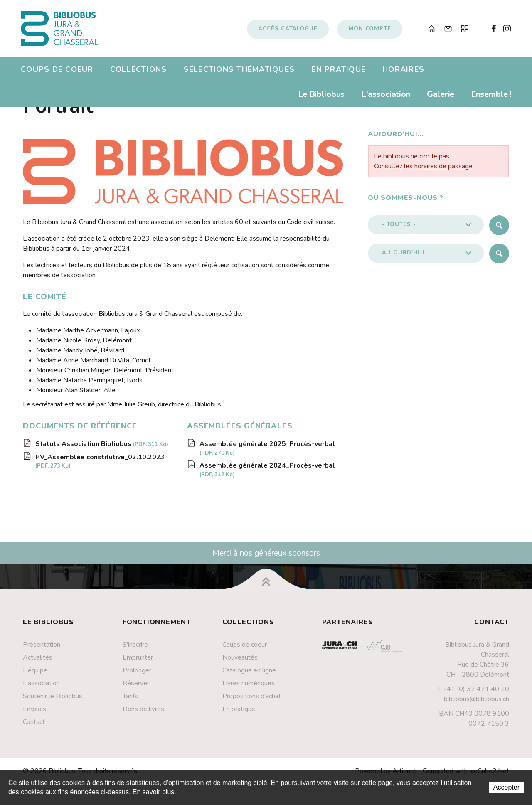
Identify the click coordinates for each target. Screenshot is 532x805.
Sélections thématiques (239, 72)
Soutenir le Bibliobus (53, 700)
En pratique (339, 72)
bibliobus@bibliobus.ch (477, 703)
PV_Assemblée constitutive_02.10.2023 (100, 465)
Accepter (506, 787)
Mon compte (370, 30)
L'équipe (35, 674)
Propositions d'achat (252, 700)
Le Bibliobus (321, 97)
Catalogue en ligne (249, 674)
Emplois (34, 713)
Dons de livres (143, 713)
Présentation (42, 648)
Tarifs (130, 700)
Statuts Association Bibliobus (102, 448)
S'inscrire (135, 648)
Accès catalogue (288, 30)
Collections (139, 72)
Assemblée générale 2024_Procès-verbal (267, 474)
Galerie (441, 97)
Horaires (403, 72)
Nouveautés (240, 661)
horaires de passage (443, 170)
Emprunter (138, 661)
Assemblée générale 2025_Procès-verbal (267, 452)
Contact (34, 726)
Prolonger (137, 674)
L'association (386, 97)
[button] (426, 229)
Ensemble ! (491, 97)
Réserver (136, 687)
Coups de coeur (57, 72)
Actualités (38, 661)
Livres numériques (249, 687)
